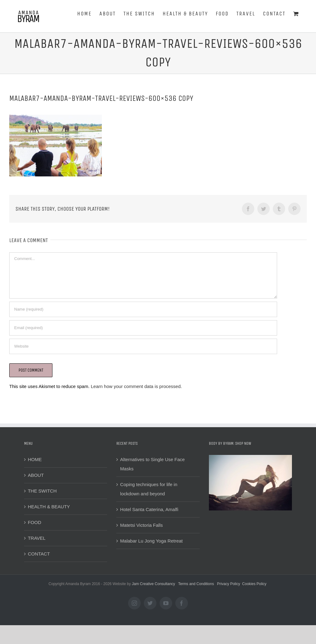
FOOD (34, 522)
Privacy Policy (229, 584)
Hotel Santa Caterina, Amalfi (149, 509)
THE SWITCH (42, 491)
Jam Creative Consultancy (153, 584)
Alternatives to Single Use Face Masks (152, 464)
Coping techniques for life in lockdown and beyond (149, 489)
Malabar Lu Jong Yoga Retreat (151, 541)
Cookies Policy (254, 584)
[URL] (143, 346)
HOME (35, 459)
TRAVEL (37, 538)
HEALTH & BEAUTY (49, 507)
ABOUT (36, 475)
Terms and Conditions (196, 584)
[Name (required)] (143, 309)
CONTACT (39, 554)
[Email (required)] (143, 328)
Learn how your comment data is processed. (136, 386)
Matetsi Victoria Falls (141, 525)
